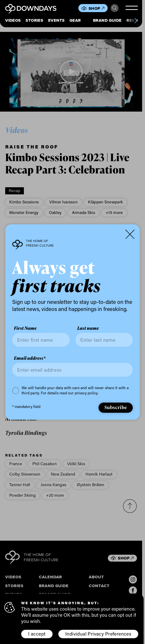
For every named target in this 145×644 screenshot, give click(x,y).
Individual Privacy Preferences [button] (98, 634)
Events (56, 20)
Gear (75, 20)
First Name (25, 328)
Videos (13, 20)
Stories (34, 20)
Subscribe (116, 407)
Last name (88, 328)
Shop (96, 8)
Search (115, 8)
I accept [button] (37, 634)
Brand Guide (107, 20)
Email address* (30, 358)
